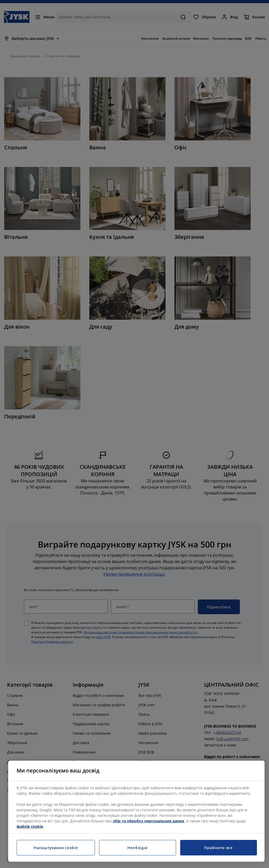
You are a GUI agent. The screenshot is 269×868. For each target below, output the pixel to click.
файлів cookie (30, 826)
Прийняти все (218, 848)
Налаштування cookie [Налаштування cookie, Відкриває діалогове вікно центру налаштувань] (56, 848)
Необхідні (138, 848)
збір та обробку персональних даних (148, 821)
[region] (136, 811)
